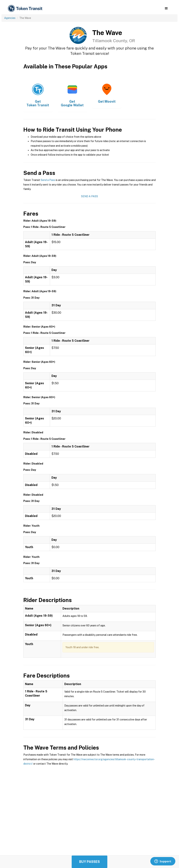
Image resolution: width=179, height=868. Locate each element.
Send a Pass (48, 180)
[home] (26, 9)
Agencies (10, 18)
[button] (166, 8)
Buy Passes (89, 862)
